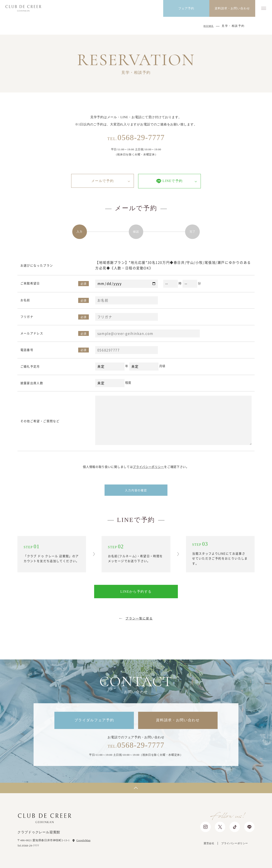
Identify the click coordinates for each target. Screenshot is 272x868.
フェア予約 (186, 8)
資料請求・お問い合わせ (178, 720)
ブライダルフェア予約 (94, 720)
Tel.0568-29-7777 (28, 846)
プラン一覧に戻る (139, 618)
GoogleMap (83, 840)
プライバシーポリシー (148, 467)
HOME (209, 26)
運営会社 (209, 843)
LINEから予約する (136, 592)
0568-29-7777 (136, 138)
